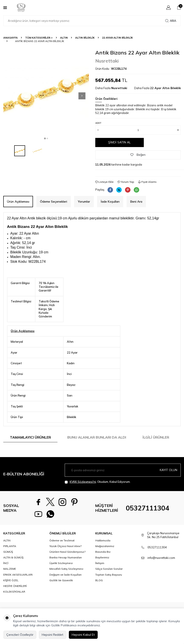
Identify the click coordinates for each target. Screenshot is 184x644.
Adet (98, 123)
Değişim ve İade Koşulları (65, 575)
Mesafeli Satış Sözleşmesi (66, 569)
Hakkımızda (103, 540)
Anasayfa (10, 38)
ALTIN (64, 38)
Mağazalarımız (105, 546)
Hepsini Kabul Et (83, 635)
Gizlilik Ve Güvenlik (61, 580)
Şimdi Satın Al (119, 142)
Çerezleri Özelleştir (20, 635)
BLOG (99, 580)
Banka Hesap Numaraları (66, 557)
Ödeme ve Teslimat (62, 540)
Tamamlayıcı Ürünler (30, 437)
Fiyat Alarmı (147, 182)
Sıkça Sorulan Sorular (109, 569)
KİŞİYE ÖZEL (11, 580)
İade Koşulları (110, 202)
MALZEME (10, 569)
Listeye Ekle (104, 182)
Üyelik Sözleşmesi (61, 563)
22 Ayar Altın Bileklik (117, 38)
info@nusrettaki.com (161, 558)
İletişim (100, 563)
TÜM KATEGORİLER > (39, 38)
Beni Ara (136, 202)
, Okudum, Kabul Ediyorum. (98, 482)
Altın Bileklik (85, 38)
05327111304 (148, 508)
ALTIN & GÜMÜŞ (13, 557)
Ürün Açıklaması (18, 202)
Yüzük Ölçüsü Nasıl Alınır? (65, 546)
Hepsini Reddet (53, 635)
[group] (46, 92)
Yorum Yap (126, 182)
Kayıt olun (168, 470)
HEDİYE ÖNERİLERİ (15, 586)
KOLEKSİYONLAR (14, 592)
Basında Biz (103, 552)
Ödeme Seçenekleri (54, 202)
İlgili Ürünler (156, 437)
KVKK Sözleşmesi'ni (83, 482)
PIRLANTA (10, 546)
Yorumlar (84, 202)
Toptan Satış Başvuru (109, 575)
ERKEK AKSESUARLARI (18, 575)
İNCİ (6, 563)
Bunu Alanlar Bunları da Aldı (97, 437)
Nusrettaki (107, 61)
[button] (45, 138)
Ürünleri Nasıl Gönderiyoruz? (67, 552)
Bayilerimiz (102, 557)
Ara (171, 21)
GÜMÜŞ (8, 552)
